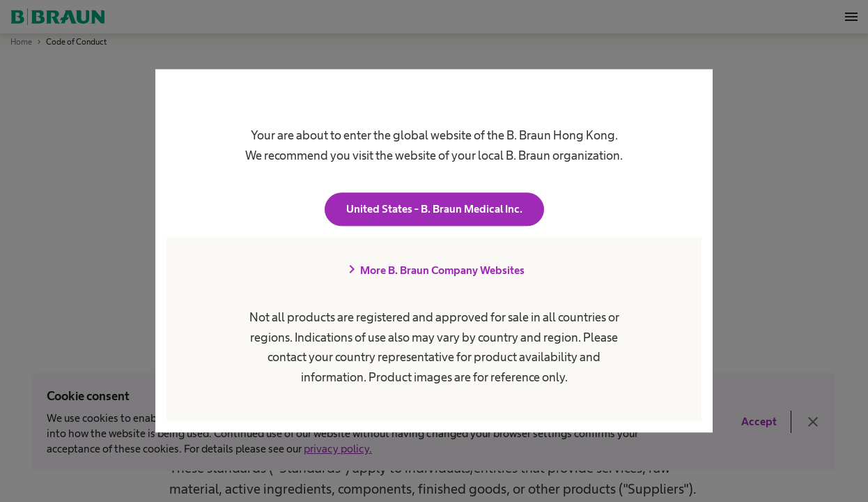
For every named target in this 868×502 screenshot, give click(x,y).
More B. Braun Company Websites (434, 271)
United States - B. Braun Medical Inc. (434, 210)
